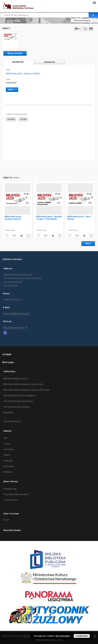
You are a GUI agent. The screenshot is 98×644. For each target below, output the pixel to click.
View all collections (12, 421)
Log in (6, 520)
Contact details (10, 500)
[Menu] (94, 3)
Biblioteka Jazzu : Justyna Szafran (14, 218)
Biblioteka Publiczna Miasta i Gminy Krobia (23, 384)
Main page (8, 362)
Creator (7, 444)
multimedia (11, 83)
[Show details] (28, 236)
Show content (15, 53)
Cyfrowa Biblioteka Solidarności (18, 401)
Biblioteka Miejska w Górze (16, 379)
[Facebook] (5, 333)
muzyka (11, 119)
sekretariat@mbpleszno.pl (16, 313)
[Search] (93, 15)
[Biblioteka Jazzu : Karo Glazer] (80, 199)
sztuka (23, 119)
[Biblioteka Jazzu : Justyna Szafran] (18, 199)
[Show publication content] (21, 236)
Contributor (9, 449)
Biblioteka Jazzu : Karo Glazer (79, 218)
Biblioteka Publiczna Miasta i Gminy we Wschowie (26, 390)
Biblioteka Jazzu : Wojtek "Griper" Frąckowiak (49, 218)
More (88, 243)
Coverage (8, 461)
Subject (7, 455)
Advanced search (82, 20)
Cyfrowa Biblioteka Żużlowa (16, 407)
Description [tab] (18, 62)
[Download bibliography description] (14, 236)
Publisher (8, 472)
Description (9, 466)
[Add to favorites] (85, 29)
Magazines (8, 412)
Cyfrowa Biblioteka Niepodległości (20, 395)
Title (5, 438)
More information (63, 636)
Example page (10, 489)
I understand (82, 636)
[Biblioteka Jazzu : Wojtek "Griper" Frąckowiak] (49, 199)
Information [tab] (49, 62)
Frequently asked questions (16, 494)
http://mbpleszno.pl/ (13, 327)
